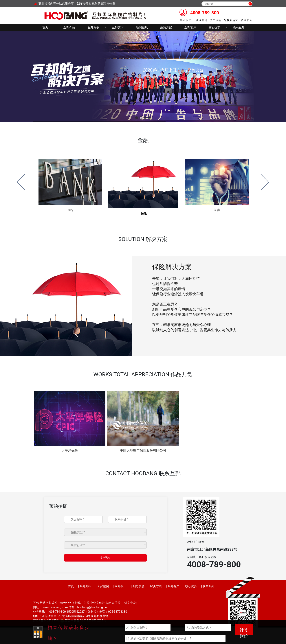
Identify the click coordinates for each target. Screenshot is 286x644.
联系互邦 (239, 27)
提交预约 (105, 558)
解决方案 (166, 27)
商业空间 (202, 20)
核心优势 (214, 27)
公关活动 (216, 20)
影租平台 (246, 20)
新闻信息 (142, 27)
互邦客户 (190, 27)
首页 (45, 27)
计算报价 (244, 631)
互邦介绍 (69, 27)
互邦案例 (93, 27)
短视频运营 (231, 20)
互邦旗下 (118, 27)
